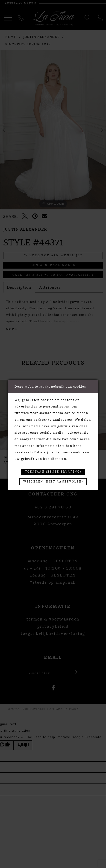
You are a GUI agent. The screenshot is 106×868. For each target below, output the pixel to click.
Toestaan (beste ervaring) (53, 472)
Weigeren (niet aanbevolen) (53, 482)
